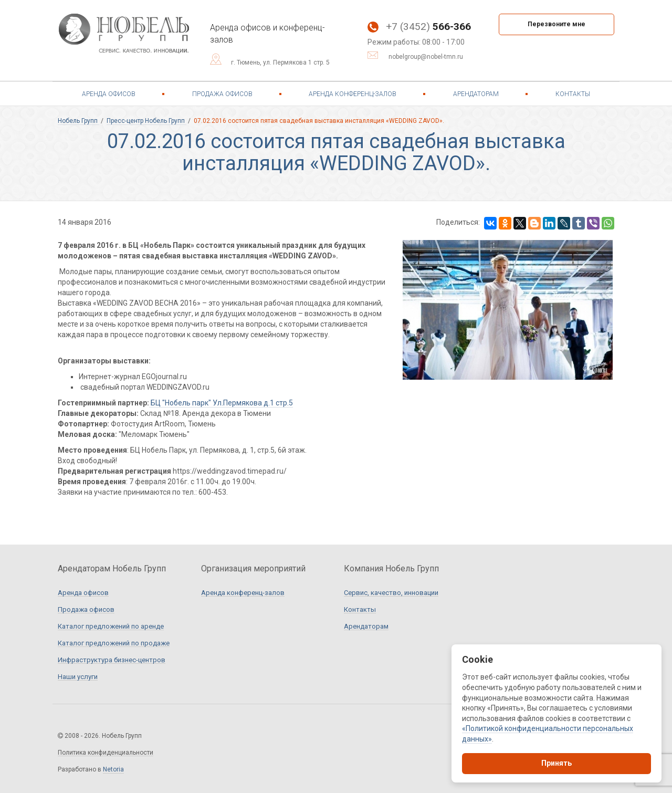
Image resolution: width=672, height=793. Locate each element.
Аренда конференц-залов (353, 94)
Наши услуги (78, 677)
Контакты (573, 94)
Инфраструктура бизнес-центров (112, 660)
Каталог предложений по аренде (111, 627)
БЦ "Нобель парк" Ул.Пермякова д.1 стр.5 (221, 403)
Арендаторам (476, 94)
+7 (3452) (419, 27)
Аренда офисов (109, 94)
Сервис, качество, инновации (391, 593)
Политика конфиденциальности (106, 753)
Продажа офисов (222, 94)
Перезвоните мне (556, 24)
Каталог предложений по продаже (114, 643)
